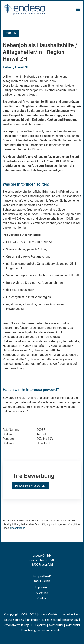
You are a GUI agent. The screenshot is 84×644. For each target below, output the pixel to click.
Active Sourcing (14, 619)
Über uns (42, 592)
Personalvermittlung (16, 625)
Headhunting (70, 619)
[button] (78, 9)
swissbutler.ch (17, 528)
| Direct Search (50, 619)
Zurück (11, 33)
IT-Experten (38, 625)
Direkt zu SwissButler (31, 486)
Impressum (42, 587)
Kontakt (42, 598)
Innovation (33, 619)
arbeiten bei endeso (51, 630)
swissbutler (56, 625)
